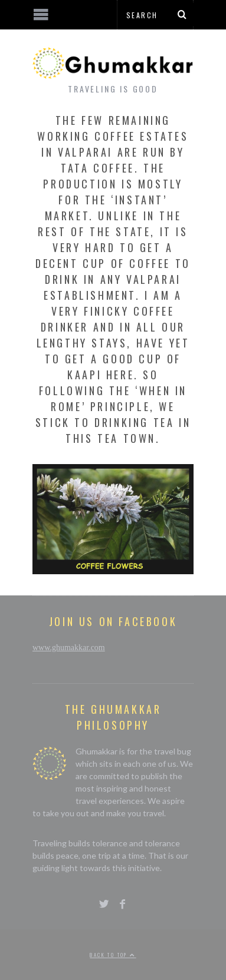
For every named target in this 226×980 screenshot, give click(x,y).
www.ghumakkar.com (69, 648)
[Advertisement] (97, 936)
